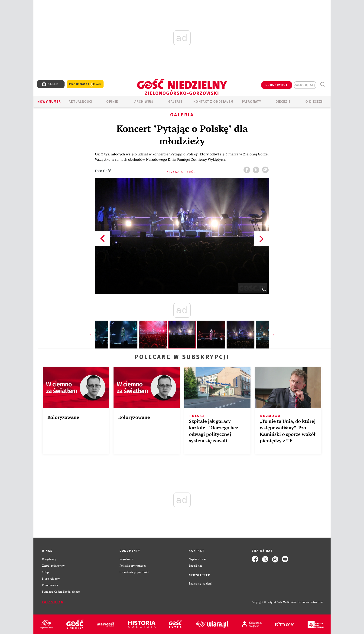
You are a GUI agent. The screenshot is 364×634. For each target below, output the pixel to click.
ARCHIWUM (144, 102)
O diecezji (315, 102)
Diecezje (283, 102)
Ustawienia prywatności (134, 572)
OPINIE (112, 102)
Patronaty (252, 102)
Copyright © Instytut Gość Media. (271, 602)
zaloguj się (305, 85)
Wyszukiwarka (323, 84)
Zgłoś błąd (53, 602)
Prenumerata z (85, 84)
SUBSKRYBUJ (276, 85)
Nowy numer (49, 102)
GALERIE (175, 102)
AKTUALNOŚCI (81, 102)
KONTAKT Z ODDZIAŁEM (213, 102)
